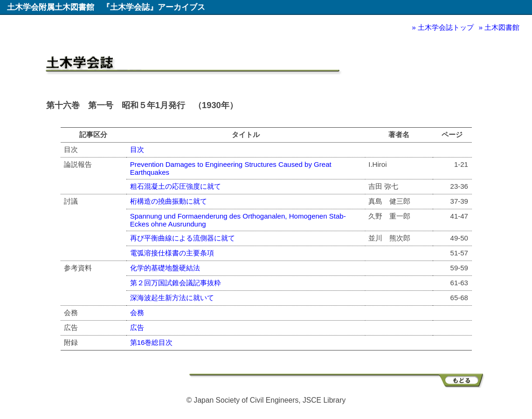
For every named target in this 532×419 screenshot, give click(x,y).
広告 (137, 327)
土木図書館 (502, 27)
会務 (137, 313)
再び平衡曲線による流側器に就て (183, 238)
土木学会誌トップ (446, 27)
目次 (137, 149)
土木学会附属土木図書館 (51, 7)
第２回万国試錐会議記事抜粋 (176, 283)
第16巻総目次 (152, 342)
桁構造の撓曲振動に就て (169, 201)
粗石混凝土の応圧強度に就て (176, 186)
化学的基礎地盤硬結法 (165, 268)
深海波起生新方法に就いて (172, 298)
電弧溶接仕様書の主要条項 (172, 253)
